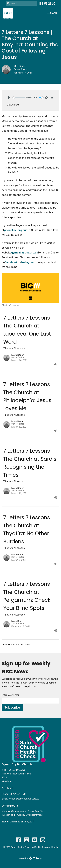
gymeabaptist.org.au (25, 253)
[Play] (9, 98)
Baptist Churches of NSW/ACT (18, 822)
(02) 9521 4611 (18, 794)
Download (13, 105)
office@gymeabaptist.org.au (24, 799)
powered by (30, 858)
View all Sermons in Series (16, 645)
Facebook (11, 262)
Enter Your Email (10, 695)
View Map (7, 781)
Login (55, 847)
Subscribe (12, 707)
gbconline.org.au (15, 230)
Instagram (28, 262)
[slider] (19, 98)
